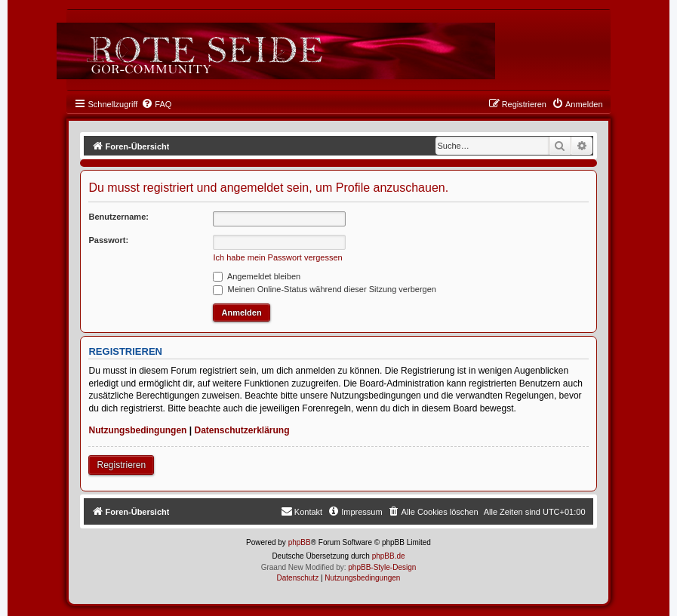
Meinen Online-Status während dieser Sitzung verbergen (324, 289)
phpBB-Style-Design (382, 567)
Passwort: (108, 240)
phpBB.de (389, 556)
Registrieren (121, 465)
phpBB (300, 542)
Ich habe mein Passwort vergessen (277, 257)
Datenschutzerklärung (242, 430)
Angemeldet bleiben (257, 276)
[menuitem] (156, 104)
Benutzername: (118, 217)
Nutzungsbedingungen (137, 430)
